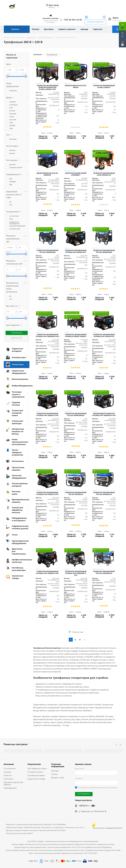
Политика (8, 779)
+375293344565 (87, 806)
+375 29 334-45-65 (73, 20)
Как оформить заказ (37, 768)
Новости (8, 775)
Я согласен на (98, 788)
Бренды (55, 771)
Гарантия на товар (36, 779)
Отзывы (7, 772)
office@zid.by (106, 847)
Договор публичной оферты (13, 783)
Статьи (55, 774)
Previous (116, 745)
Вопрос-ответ (58, 778)
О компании (10, 768)
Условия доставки (36, 775)
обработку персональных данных (104, 788)
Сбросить (17, 338)
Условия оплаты (35, 772)
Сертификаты (10, 788)
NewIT (119, 828)
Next (120, 745)
